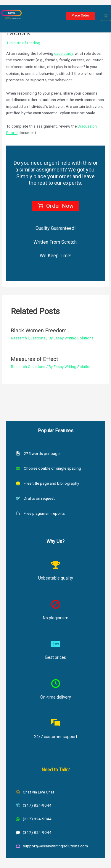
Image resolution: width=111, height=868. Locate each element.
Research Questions (28, 338)
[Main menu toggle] (106, 16)
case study (63, 53)
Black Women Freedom (39, 330)
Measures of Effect (34, 359)
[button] (80, 16)
